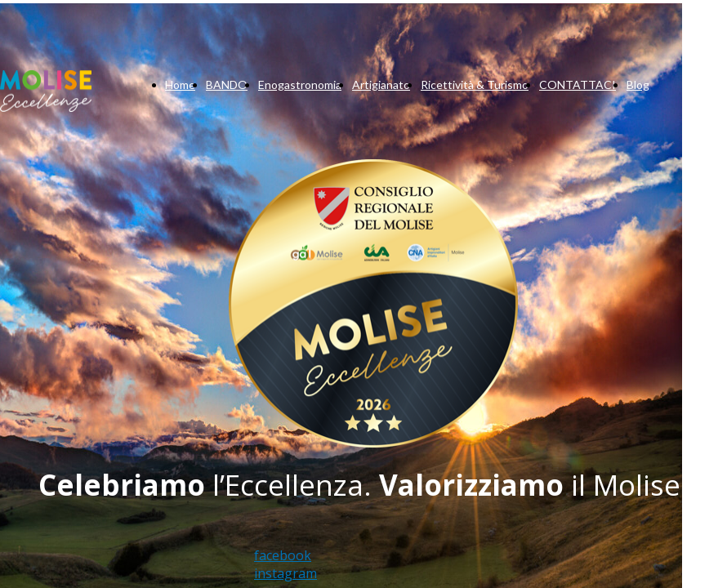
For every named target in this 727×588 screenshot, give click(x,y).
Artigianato (381, 85)
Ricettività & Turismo (475, 85)
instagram (285, 573)
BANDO (227, 85)
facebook (283, 555)
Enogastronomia (300, 85)
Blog (638, 85)
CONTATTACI (578, 85)
